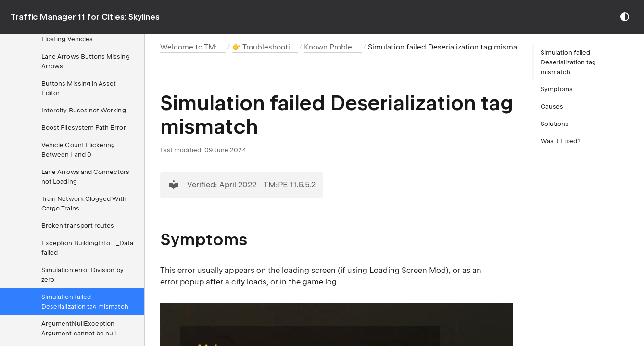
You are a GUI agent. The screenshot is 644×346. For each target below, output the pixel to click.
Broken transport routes (78, 226)
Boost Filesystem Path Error (84, 128)
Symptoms (557, 89)
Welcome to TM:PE (193, 47)
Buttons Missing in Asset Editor (79, 88)
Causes (552, 106)
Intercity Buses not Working (84, 110)
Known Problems (333, 47)
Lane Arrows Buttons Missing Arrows (86, 61)
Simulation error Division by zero (82, 275)
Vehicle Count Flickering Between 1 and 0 (78, 150)
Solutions (555, 124)
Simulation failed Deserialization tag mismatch (85, 302)
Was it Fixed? (561, 141)
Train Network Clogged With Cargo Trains (84, 204)
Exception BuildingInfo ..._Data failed (87, 248)
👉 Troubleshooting (265, 47)
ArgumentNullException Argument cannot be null (79, 328)
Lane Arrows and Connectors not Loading (86, 177)
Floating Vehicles (67, 39)
